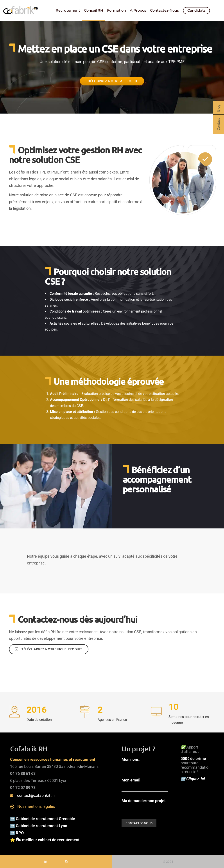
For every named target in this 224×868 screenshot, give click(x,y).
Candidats (196, 10)
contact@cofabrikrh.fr (36, 795)
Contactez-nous (164, 10)
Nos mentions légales (36, 806)
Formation (116, 10)
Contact (218, 124)
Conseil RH (94, 10)
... (145, 763)
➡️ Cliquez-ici (193, 778)
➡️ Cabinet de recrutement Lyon (39, 825)
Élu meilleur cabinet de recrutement (48, 839)
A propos (138, 10)
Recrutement (68, 10)
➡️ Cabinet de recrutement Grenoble (43, 818)
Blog (218, 108)
